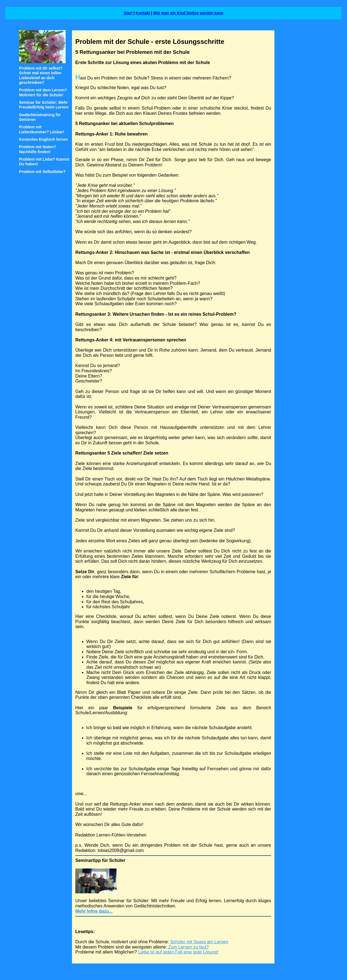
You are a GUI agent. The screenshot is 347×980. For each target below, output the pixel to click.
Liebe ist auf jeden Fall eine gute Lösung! (178, 952)
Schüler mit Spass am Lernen (199, 942)
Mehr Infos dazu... (94, 911)
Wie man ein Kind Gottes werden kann (188, 13)
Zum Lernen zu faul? (189, 947)
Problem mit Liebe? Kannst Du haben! (44, 162)
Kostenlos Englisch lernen (43, 139)
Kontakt (143, 13)
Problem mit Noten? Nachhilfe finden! (38, 149)
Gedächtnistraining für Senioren (40, 117)
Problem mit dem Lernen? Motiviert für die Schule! (43, 92)
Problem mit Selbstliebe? (42, 172)
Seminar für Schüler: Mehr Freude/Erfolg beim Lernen (44, 105)
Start (128, 13)
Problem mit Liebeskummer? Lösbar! (42, 129)
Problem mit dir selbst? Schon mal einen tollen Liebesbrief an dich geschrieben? (41, 75)
